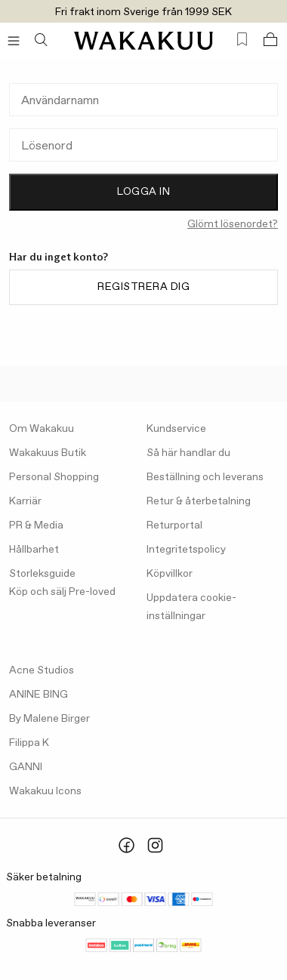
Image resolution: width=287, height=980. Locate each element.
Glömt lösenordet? (233, 224)
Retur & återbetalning (199, 501)
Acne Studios (42, 670)
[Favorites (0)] (242, 40)
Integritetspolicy (186, 550)
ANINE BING (39, 695)
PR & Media (36, 525)
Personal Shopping (54, 477)
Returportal (174, 525)
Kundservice (176, 429)
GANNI (26, 767)
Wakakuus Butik (48, 453)
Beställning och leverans (205, 477)
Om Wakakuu (42, 429)
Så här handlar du (188, 453)
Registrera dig (143, 287)
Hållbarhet (34, 550)
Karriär (25, 501)
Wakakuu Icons (45, 791)
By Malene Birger (49, 719)
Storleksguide (42, 574)
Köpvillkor (170, 574)
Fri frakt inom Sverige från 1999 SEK (143, 12)
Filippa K (29, 743)
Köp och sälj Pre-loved (62, 592)
